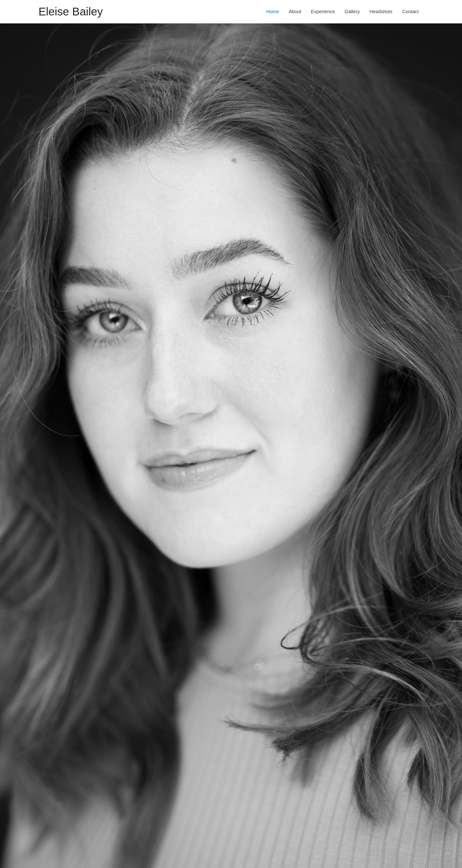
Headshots (381, 11)
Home (273, 11)
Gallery (352, 11)
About (295, 11)
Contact (410, 11)
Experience (323, 11)
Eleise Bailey (71, 11)
